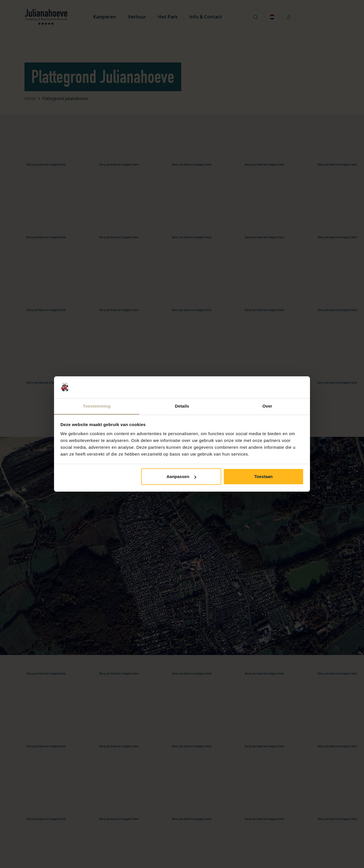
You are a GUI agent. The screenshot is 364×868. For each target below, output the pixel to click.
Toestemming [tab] (97, 406)
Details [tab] (182, 406)
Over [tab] (267, 406)
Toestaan (263, 476)
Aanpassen (181, 476)
